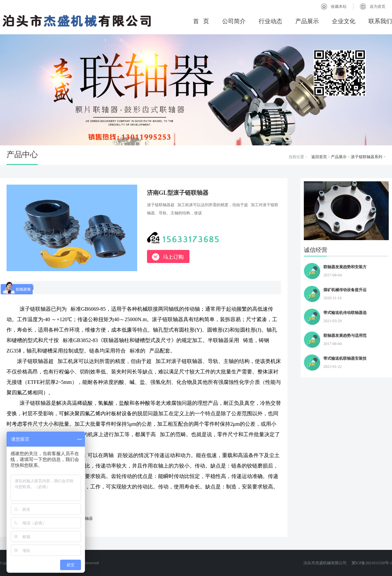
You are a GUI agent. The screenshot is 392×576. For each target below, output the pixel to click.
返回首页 (319, 157)
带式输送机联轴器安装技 (345, 358)
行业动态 (270, 21)
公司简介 (234, 21)
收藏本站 (339, 7)
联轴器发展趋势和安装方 (345, 267)
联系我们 (380, 21)
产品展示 (307, 21)
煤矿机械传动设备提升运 (345, 290)
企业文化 (344, 21)
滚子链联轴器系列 (367, 157)
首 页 (201, 21)
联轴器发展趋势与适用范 (345, 336)
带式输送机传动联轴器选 (345, 313)
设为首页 (378, 7)
